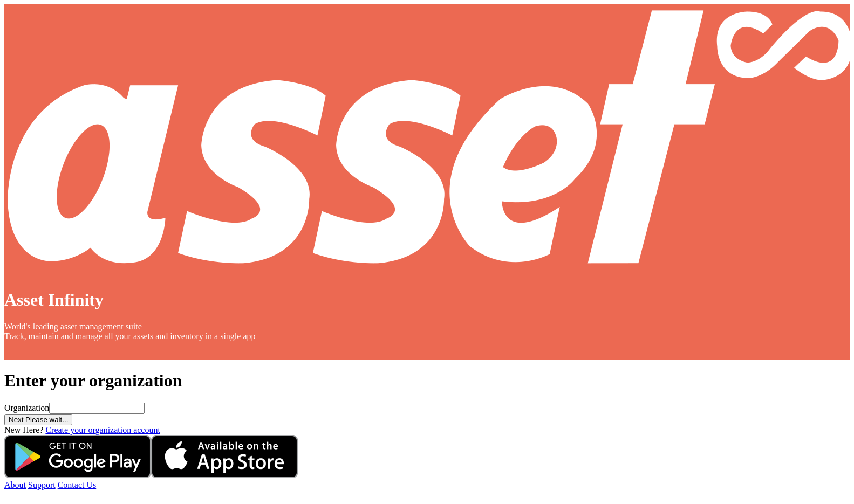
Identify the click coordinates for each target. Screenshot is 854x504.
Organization (27, 408)
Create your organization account (103, 430)
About (15, 485)
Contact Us (77, 485)
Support (42, 485)
